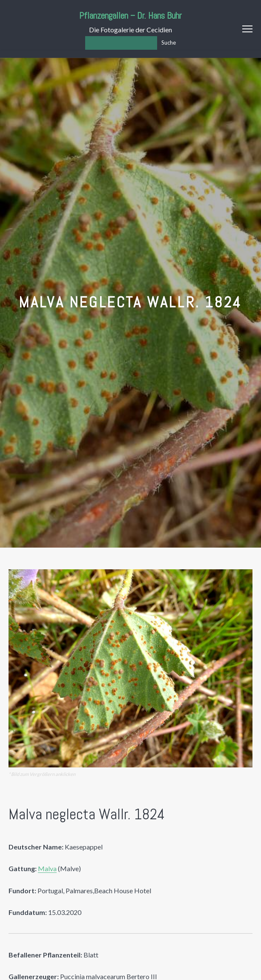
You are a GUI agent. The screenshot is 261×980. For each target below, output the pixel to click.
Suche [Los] (169, 43)
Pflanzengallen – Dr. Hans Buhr (130, 16)
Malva (47, 868)
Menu (247, 29)
